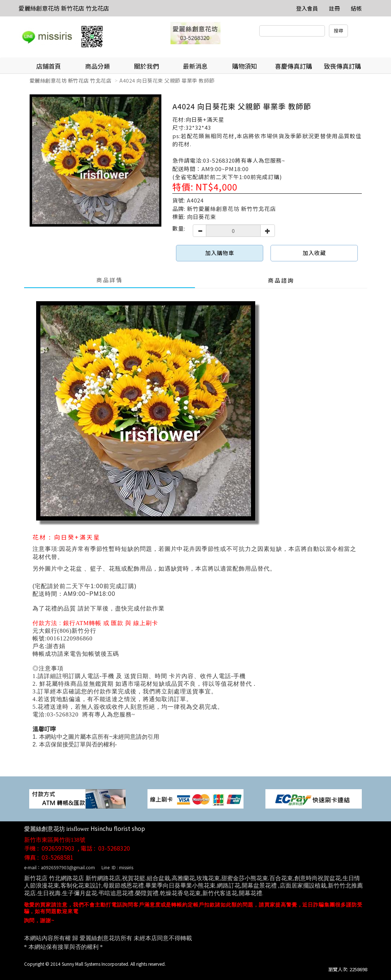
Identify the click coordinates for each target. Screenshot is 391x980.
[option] (96, 160)
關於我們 (146, 66)
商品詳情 (110, 280)
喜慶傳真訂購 (294, 66)
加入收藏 (314, 253)
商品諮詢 (281, 280)
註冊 (334, 8)
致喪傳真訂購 (342, 66)
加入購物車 (220, 253)
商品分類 (97, 66)
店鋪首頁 (49, 66)
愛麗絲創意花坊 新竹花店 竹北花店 (64, 8)
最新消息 (195, 66)
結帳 (356, 8)
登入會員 (307, 8)
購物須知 (245, 66)
